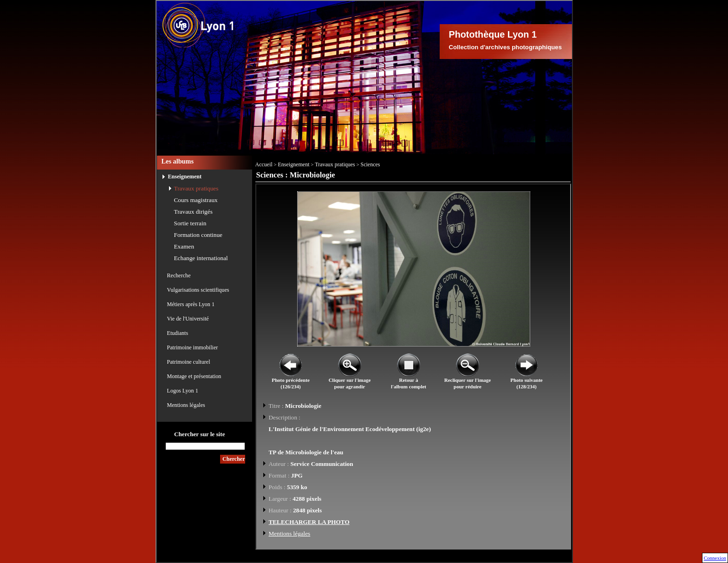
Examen (184, 246)
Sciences (370, 164)
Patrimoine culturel (189, 362)
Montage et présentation (194, 376)
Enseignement (185, 177)
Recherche (179, 275)
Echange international (201, 258)
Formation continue (198, 235)
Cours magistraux (196, 200)
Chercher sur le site (200, 434)
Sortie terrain (190, 223)
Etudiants (178, 333)
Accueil (264, 164)
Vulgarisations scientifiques (198, 290)
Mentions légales (186, 405)
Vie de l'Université (188, 319)
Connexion (715, 558)
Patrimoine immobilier (193, 347)
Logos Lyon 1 (183, 391)
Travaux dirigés (193, 212)
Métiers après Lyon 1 (191, 304)
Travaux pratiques (196, 188)
